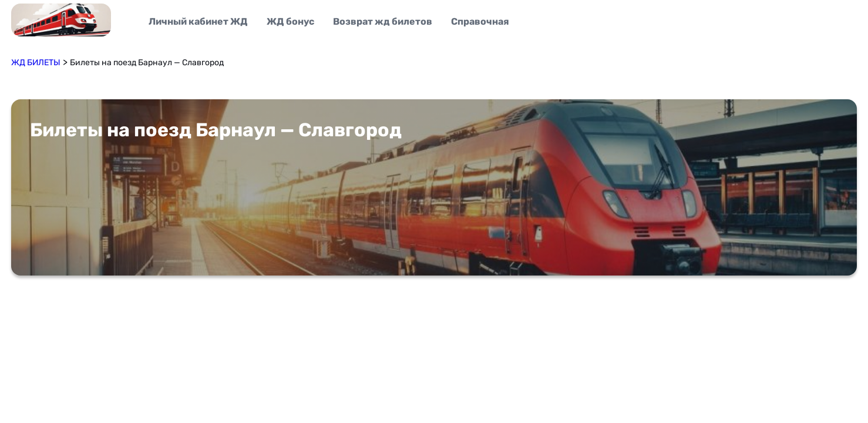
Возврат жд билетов (383, 21)
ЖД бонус (290, 21)
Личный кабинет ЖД (198, 21)
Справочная (480, 21)
